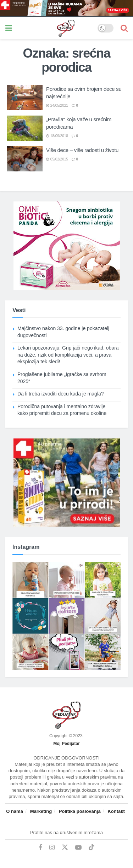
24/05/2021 (57, 105)
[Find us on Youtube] (78, 848)
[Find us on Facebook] (40, 848)
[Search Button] (124, 28)
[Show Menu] (9, 28)
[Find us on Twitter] (65, 848)
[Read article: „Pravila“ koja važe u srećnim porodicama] (25, 128)
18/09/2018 (57, 136)
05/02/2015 (57, 159)
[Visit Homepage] (55, 28)
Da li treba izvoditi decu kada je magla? (61, 394)
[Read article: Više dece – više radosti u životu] (25, 159)
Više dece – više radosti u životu (82, 150)
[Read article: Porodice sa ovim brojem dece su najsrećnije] (25, 98)
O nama (15, 811)
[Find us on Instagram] (52, 848)
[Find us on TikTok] (92, 848)
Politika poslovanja (80, 811)
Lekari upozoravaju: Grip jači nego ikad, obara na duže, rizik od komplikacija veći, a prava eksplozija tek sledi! (68, 355)
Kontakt (116, 811)
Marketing (41, 811)
